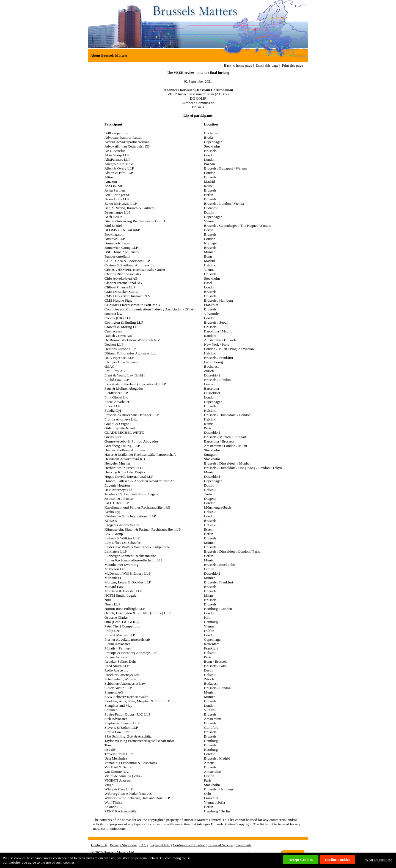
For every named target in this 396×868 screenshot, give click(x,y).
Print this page (292, 65)
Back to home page (238, 65)
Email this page (267, 65)
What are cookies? (379, 860)
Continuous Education (189, 845)
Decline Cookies (338, 860)
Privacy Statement (123, 845)
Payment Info (160, 845)
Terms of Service (220, 845)
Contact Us (99, 845)
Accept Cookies (301, 860)
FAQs (144, 845)
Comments (244, 845)
